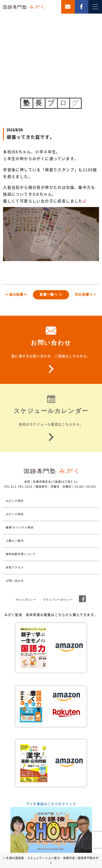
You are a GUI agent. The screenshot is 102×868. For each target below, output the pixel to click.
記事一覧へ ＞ (51, 294)
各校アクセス (15, 567)
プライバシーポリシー (58, 600)
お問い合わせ (15, 581)
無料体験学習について (21, 554)
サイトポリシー (26, 600)
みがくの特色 (15, 514)
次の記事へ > (85, 294)
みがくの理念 (15, 501)
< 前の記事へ (16, 294)
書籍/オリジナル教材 (20, 527)
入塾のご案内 (15, 541)
